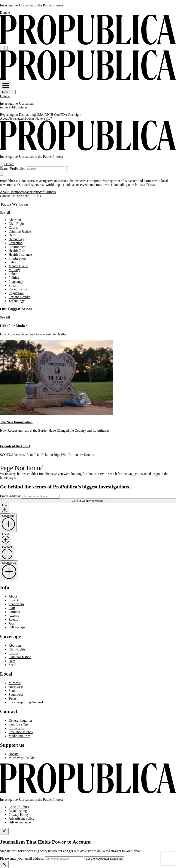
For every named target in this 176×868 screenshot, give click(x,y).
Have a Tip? (44, 118)
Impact (18, 192)
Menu (6, 90)
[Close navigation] (2, 173)
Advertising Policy (21, 818)
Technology (17, 301)
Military (14, 270)
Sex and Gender (19, 297)
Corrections (17, 728)
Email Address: (10, 496)
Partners (50, 192)
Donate (5, 13)
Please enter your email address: (22, 858)
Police (13, 274)
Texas (13, 698)
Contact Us (8, 196)
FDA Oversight (71, 115)
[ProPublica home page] (88, 792)
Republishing (18, 811)
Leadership (30, 192)
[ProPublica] (88, 44)
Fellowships (17, 627)
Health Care (17, 251)
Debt (12, 235)
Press (19, 196)
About (4, 118)
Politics (14, 278)
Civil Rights (17, 224)
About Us (7, 192)
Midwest (15, 683)
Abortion (15, 220)
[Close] (4, 831)
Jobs (12, 623)
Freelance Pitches (21, 732)
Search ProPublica (13, 169)
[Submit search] (67, 169)
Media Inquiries (19, 736)
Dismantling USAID (33, 115)
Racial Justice (18, 289)
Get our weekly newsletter (88, 501)
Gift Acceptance (20, 822)
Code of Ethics (19, 807)
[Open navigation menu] (2, 48)
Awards (14, 616)
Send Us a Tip (18, 724)
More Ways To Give (22, 758)
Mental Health (18, 266)
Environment (18, 247)
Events (13, 619)
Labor (13, 262)
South (13, 691)
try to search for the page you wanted (125, 474)
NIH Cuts (54, 115)
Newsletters (17, 118)
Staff (41, 192)
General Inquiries (21, 720)
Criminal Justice (20, 231)
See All (5, 212)
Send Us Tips (32, 196)
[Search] (6, 48)
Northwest (16, 687)
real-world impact (52, 185)
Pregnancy (16, 282)
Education (16, 243)
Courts (13, 228)
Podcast (30, 118)
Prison (13, 285)
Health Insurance (20, 255)
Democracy (16, 239)
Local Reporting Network (26, 702)
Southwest (16, 695)
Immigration (17, 258)
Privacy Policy (19, 815)
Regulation (16, 293)
